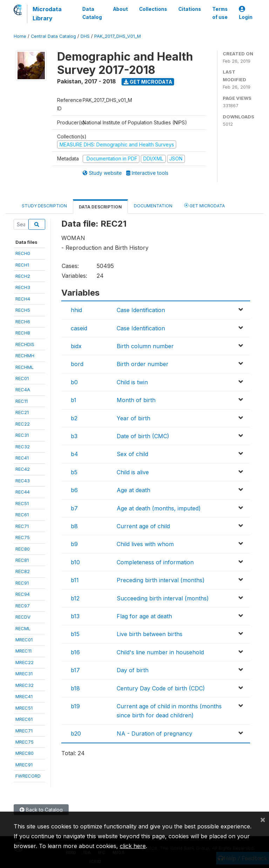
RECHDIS (25, 344)
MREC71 (24, 731)
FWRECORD (28, 776)
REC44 (23, 492)
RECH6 (23, 322)
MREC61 (24, 719)
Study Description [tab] (44, 206)
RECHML (25, 367)
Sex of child (132, 454)
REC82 (23, 571)
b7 (74, 508)
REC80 (23, 549)
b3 (74, 436)
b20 (76, 733)
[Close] (263, 819)
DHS (85, 36)
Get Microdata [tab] (205, 205)
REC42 (23, 469)
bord (77, 364)
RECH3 (23, 287)
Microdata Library (47, 14)
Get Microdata (148, 82)
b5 (74, 472)
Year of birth (133, 418)
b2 (74, 418)
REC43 (23, 481)
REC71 (22, 526)
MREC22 (25, 662)
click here (133, 846)
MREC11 (23, 651)
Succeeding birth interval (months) (163, 598)
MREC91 (24, 765)
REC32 (23, 447)
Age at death (133, 490)
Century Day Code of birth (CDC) (161, 688)
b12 (75, 598)
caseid (79, 328)
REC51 (22, 503)
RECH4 (23, 299)
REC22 (23, 424)
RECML (23, 628)
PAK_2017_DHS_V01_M (118, 36)
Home (20, 36)
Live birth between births (150, 634)
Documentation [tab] (153, 206)
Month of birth (136, 400)
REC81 (22, 560)
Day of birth (133, 670)
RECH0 (23, 253)
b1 (74, 400)
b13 (75, 616)
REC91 (22, 583)
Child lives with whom (145, 544)
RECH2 (23, 276)
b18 (75, 688)
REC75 (23, 537)
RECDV (23, 617)
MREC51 (24, 708)
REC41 (22, 458)
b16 (75, 652)
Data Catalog (92, 13)
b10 (75, 562)
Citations (190, 9)
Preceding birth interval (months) (161, 580)
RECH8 (23, 333)
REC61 (22, 515)
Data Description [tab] (100, 207)
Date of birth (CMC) (143, 436)
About (120, 9)
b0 (74, 382)
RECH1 (22, 265)
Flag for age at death (144, 616)
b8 (74, 526)
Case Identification (141, 310)
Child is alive (133, 472)
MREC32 (25, 685)
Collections (153, 9)
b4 (74, 454)
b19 (75, 706)
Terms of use (220, 13)
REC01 (22, 378)
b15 (75, 634)
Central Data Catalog (53, 36)
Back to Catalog (41, 810)
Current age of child (143, 526)
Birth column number (145, 346)
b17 (75, 670)
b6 (74, 490)
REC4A (23, 390)
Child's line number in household (160, 652)
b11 (75, 580)
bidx (76, 346)
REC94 (23, 594)
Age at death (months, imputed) (159, 508)
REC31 (22, 435)
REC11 (22, 401)
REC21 (22, 412)
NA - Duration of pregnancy (154, 733)
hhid (76, 310)
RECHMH (25, 356)
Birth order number (143, 364)
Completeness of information (155, 562)
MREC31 (24, 674)
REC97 (23, 606)
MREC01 (24, 640)
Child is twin (132, 382)
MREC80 (25, 753)
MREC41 (24, 696)
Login (246, 13)
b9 (74, 544)
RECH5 (23, 310)
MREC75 (25, 742)
